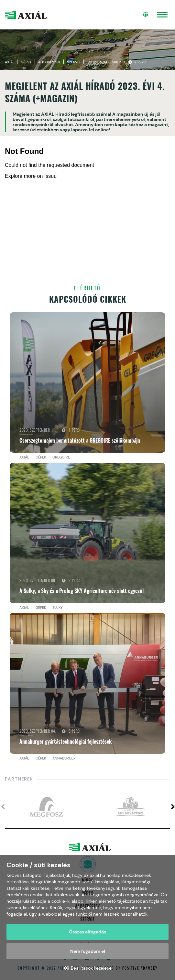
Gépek (26, 62)
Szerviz (74, 62)
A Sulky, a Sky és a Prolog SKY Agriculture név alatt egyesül (82, 591)
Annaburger (64, 758)
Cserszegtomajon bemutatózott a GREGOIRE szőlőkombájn (80, 440)
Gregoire (61, 457)
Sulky (57, 608)
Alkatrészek (49, 62)
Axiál (10, 62)
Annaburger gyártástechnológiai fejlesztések (66, 741)
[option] (46, 807)
